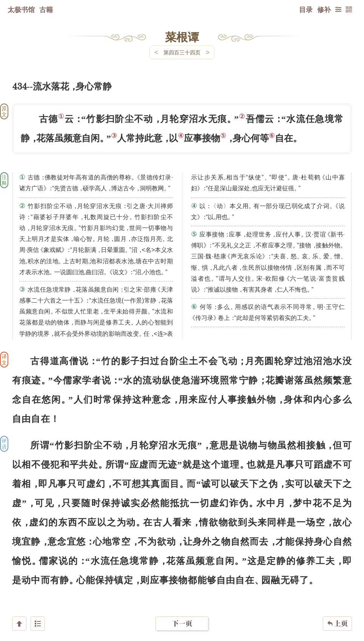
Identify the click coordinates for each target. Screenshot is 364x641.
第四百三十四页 (182, 52)
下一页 (182, 596)
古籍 (46, 9)
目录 (306, 9)
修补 (324, 9)
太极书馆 (21, 9)
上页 (337, 596)
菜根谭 (182, 37)
